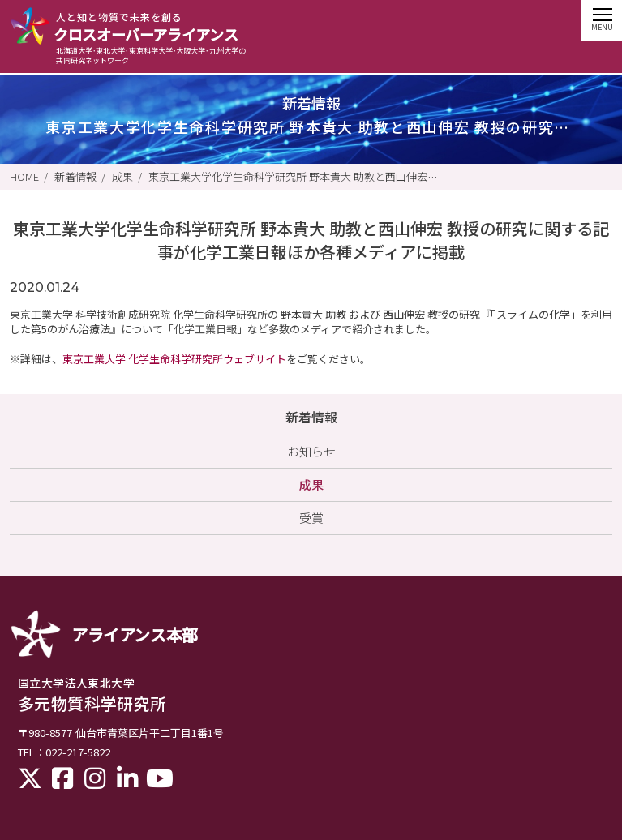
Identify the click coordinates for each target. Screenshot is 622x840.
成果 (122, 177)
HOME (24, 177)
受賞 (311, 518)
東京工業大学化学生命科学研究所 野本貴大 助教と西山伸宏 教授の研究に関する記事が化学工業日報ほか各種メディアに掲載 (294, 177)
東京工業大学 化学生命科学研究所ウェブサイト (174, 359)
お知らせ (311, 451)
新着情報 (75, 177)
